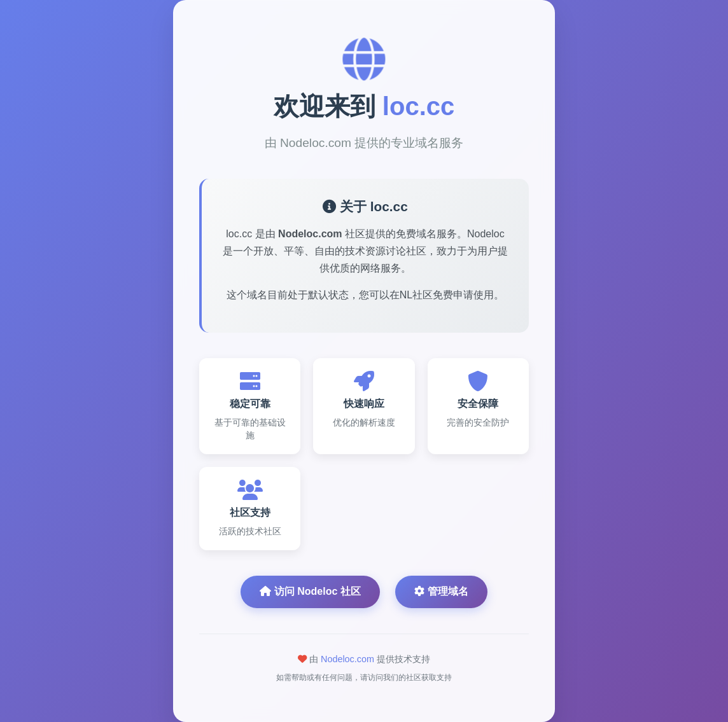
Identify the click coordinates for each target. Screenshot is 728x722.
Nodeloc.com (347, 659)
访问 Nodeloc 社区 (310, 591)
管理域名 (441, 591)
